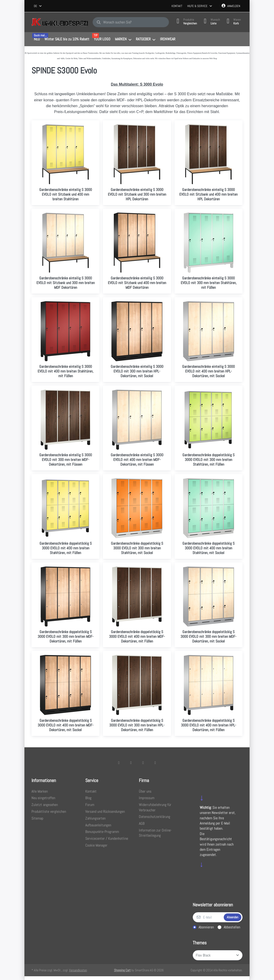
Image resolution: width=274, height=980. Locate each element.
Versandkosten (78, 970)
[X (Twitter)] (131, 763)
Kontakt (177, 6)
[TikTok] (143, 763)
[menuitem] (37, 39)
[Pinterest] (155, 763)
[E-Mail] (208, 917)
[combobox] (38, 6)
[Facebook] (119, 763)
